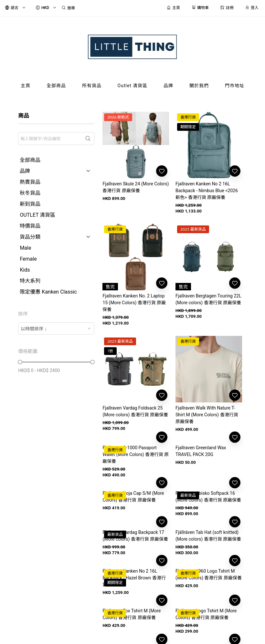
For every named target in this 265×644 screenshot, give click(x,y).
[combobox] (56, 328)
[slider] (20, 362)
